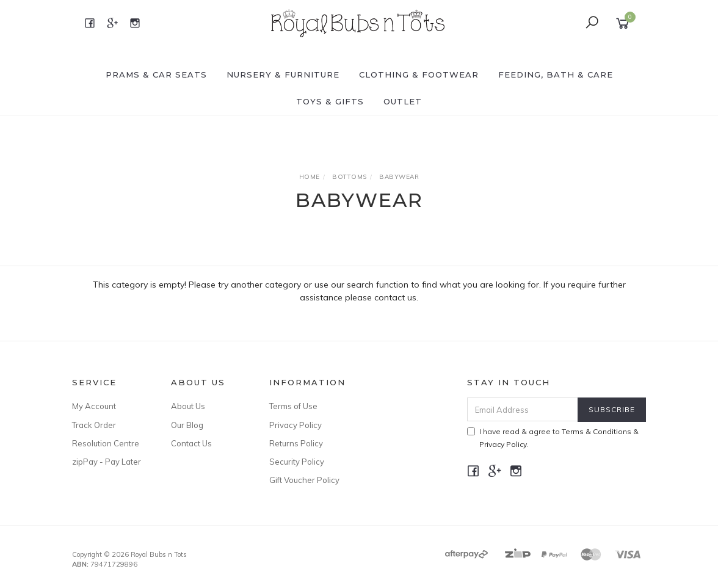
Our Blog (187, 425)
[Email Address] (523, 409)
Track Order (94, 425)
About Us (188, 406)
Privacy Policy (296, 425)
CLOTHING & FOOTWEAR (419, 74)
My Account (94, 406)
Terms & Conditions (597, 431)
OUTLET (403, 101)
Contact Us (191, 443)
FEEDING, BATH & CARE (556, 74)
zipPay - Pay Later (107, 462)
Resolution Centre (106, 443)
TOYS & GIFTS (330, 101)
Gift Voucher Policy (304, 480)
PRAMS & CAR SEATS (156, 74)
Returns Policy (296, 443)
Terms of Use (293, 406)
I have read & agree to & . (553, 438)
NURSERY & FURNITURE (283, 74)
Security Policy (297, 462)
